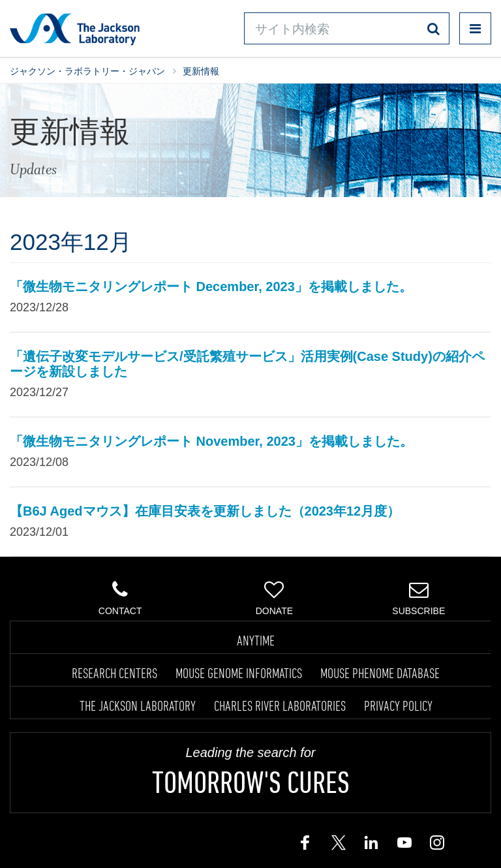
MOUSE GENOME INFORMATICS (239, 673)
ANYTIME (256, 640)
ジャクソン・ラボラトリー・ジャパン (87, 71)
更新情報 (201, 71)
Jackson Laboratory (75, 29)
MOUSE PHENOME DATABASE (380, 673)
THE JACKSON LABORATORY (138, 705)
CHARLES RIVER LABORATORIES (280, 705)
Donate (274, 598)
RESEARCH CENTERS (114, 673)
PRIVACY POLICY (398, 705)
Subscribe (418, 598)
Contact (120, 598)
